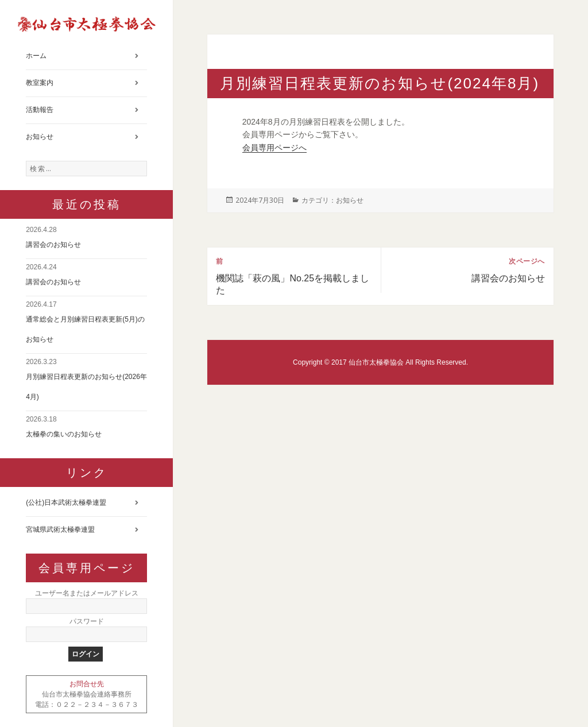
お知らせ (40, 137)
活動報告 (40, 110)
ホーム (36, 56)
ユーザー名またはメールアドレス (87, 593)
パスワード (87, 621)
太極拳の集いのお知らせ (64, 434)
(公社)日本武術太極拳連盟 (66, 502)
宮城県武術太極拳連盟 (60, 529)
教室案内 (40, 83)
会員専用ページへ (274, 148)
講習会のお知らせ (53, 245)
